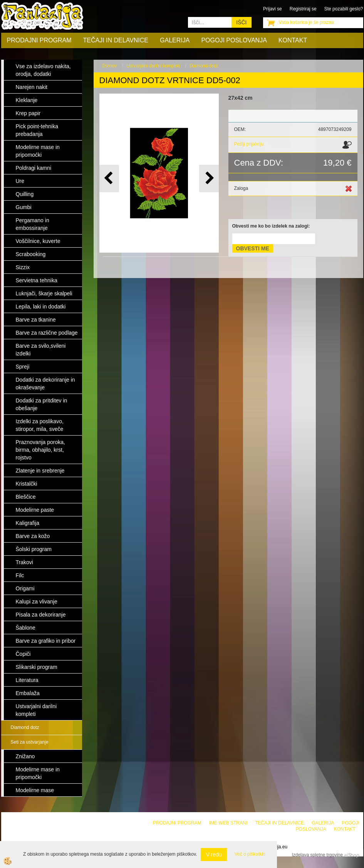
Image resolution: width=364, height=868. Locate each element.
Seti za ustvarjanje (30, 742)
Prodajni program (39, 40)
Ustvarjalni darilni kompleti (153, 66)
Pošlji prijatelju (249, 144)
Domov (110, 66)
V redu (214, 855)
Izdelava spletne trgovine (317, 855)
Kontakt (293, 40)
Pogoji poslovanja (234, 40)
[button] (209, 178)
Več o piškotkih (250, 854)
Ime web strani (228, 823)
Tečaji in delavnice (116, 40)
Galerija (175, 40)
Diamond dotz (25, 727)
